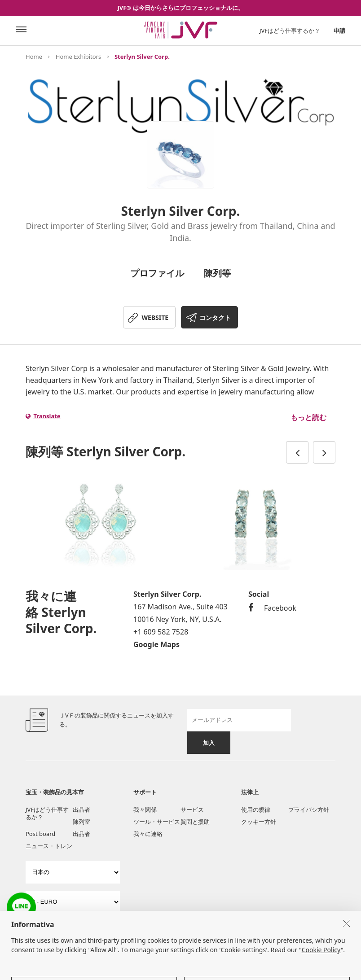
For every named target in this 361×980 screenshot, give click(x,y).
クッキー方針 (259, 822)
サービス (192, 809)
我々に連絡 (148, 834)
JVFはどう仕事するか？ (290, 31)
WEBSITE (155, 317)
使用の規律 (256, 809)
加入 (209, 743)
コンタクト (215, 317)
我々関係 (145, 809)
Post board (40, 834)
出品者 (81, 809)
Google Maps (156, 644)
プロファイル (157, 273)
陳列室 (81, 822)
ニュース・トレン (49, 846)
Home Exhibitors (78, 57)
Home (34, 57)
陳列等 (217, 273)
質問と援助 (195, 822)
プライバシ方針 (309, 809)
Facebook (272, 608)
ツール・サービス (157, 822)
